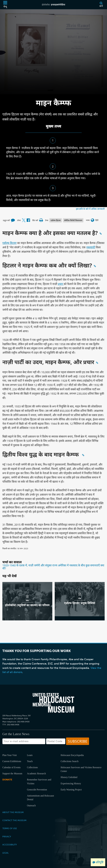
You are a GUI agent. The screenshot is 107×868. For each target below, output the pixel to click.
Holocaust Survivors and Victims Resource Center (81, 769)
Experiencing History (71, 783)
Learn (30, 755)
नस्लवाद (91, 247)
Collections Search (70, 761)
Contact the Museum (14, 820)
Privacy (7, 837)
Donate (7, 780)
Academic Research (36, 773)
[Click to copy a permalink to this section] (101, 233)
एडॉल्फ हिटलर (56, 220)
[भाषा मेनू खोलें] (92, 220)
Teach (30, 761)
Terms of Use (10, 828)
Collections (32, 767)
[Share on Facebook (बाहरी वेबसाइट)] (28, 220)
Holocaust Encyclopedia (72, 755)
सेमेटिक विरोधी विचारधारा (73, 220)
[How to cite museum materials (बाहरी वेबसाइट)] (13, 220)
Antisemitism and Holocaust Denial (40, 798)
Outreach (31, 806)
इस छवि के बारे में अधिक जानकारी (90, 209)
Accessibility (10, 845)
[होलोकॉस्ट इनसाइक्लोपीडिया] (54, 5)
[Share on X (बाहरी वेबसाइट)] (24, 220)
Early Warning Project (71, 790)
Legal (5, 853)
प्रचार (61, 284)
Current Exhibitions (12, 761)
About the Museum (13, 812)
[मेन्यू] (5, 5)
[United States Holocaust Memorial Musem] (53, 703)
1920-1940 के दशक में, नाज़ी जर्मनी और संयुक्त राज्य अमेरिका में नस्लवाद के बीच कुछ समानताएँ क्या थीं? (53, 567)
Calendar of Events (11, 767)
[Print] (41, 220)
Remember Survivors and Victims (39, 781)
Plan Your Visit (10, 755)
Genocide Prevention (37, 790)
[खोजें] (101, 5)
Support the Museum (12, 773)
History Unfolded (69, 777)
